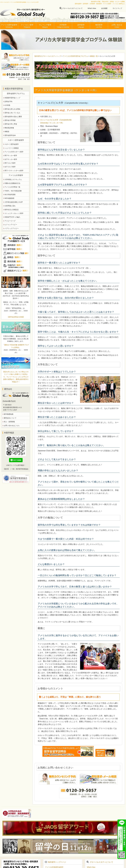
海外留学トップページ (57, 862)
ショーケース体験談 (12, 148)
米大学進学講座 (10, 195)
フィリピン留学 (27, 26)
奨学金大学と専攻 (11, 124)
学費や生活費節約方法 (12, 183)
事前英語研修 (9, 128)
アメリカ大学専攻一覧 (12, 187)
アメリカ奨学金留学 (9, 26)
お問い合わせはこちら (12, 426)
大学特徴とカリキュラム (13, 179)
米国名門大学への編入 (12, 217)
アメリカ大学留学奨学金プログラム (75, 56)
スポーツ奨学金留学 (12, 144)
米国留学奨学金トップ (12, 98)
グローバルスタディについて (72, 8)
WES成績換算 (9, 198)
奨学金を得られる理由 (12, 109)
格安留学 (99, 26)
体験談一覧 (94, 56)
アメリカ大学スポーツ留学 (14, 152)
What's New (92, 8)
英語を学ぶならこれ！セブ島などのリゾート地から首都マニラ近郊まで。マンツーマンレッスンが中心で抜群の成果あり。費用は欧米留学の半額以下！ (16, 377)
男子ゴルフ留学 (10, 163)
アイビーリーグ (10, 221)
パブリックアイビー (12, 228)
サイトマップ (117, 8)
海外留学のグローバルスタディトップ (48, 56)
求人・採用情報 (9, 422)
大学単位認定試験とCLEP (14, 202)
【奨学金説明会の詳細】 (16, 317)
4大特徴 (7, 105)
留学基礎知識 (9, 414)
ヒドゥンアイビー (11, 225)
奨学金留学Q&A (10, 135)
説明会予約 (8, 101)
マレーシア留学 (45, 26)
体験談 (7, 132)
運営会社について (10, 418)
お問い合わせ (117, 26)
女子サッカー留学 (11, 159)
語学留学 (81, 26)
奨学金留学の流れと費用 (13, 117)
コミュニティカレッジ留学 (14, 213)
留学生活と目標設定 (12, 210)
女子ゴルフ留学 (10, 167)
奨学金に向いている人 (12, 113)
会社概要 (104, 8)
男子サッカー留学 (11, 155)
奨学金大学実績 (10, 120)
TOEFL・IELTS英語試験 (13, 191)
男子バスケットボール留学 (14, 171)
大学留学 (63, 26)
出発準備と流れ (10, 206)
